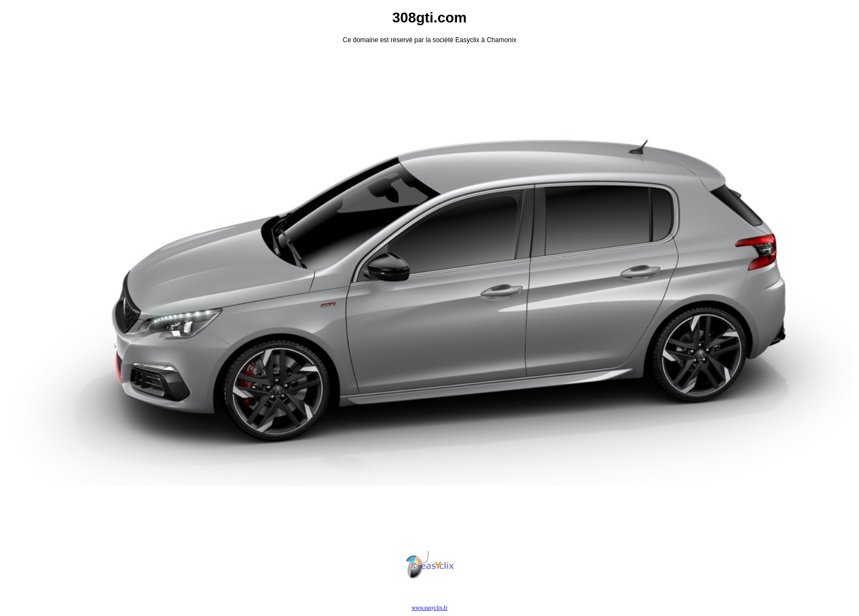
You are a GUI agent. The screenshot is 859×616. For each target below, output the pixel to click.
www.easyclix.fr (429, 608)
